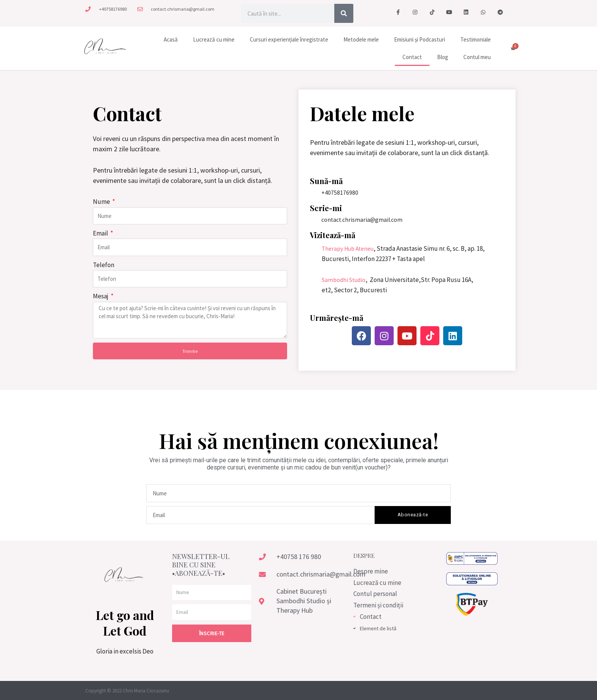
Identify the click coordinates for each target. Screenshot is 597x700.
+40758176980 (340, 192)
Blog (443, 57)
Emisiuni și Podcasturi (420, 39)
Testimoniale (476, 39)
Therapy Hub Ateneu (350, 248)
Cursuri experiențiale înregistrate (289, 39)
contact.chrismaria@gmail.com (363, 219)
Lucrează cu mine (214, 39)
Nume (102, 202)
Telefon (104, 265)
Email (101, 233)
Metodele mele (361, 39)
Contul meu (477, 57)
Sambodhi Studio (346, 280)
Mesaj (101, 296)
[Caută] (344, 13)
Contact (412, 57)
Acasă (171, 39)
